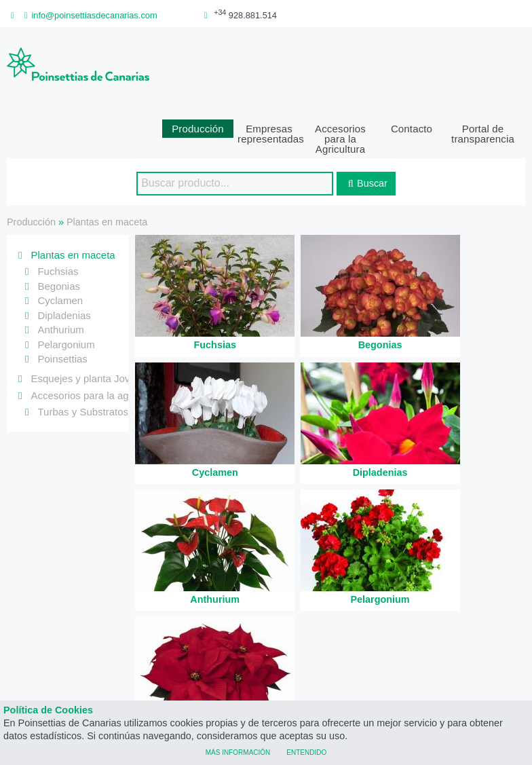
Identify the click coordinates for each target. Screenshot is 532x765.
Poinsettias (62, 313)
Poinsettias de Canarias (266, 694)
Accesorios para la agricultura (98, 351)
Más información (238, 751)
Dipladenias (64, 270)
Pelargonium (66, 299)
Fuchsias (58, 226)
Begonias (59, 241)
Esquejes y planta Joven (86, 333)
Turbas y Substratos (83, 366)
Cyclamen (60, 255)
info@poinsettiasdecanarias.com (89, 15)
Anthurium (60, 284)
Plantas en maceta (107, 176)
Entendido (306, 751)
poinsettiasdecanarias (410, 622)
